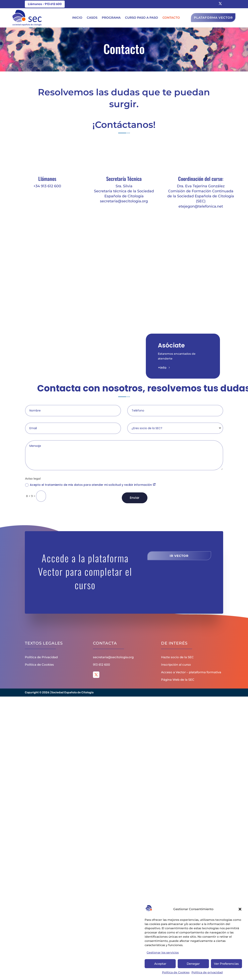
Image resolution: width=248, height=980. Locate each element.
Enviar (135, 498)
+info (162, 368)
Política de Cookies (176, 972)
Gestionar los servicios (163, 952)
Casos (92, 18)
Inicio (77, 18)
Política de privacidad (207, 972)
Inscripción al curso (176, 665)
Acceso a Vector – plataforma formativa (191, 672)
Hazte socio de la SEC (177, 657)
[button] (240, 909)
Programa (111, 18)
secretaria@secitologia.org (113, 657)
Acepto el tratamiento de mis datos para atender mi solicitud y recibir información (90, 485)
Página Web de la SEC (178, 680)
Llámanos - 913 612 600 (45, 4)
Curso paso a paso (142, 18)
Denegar (193, 964)
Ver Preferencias (226, 964)
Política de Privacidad (41, 657)
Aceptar (160, 964)
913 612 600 (101, 665)
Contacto (171, 18)
